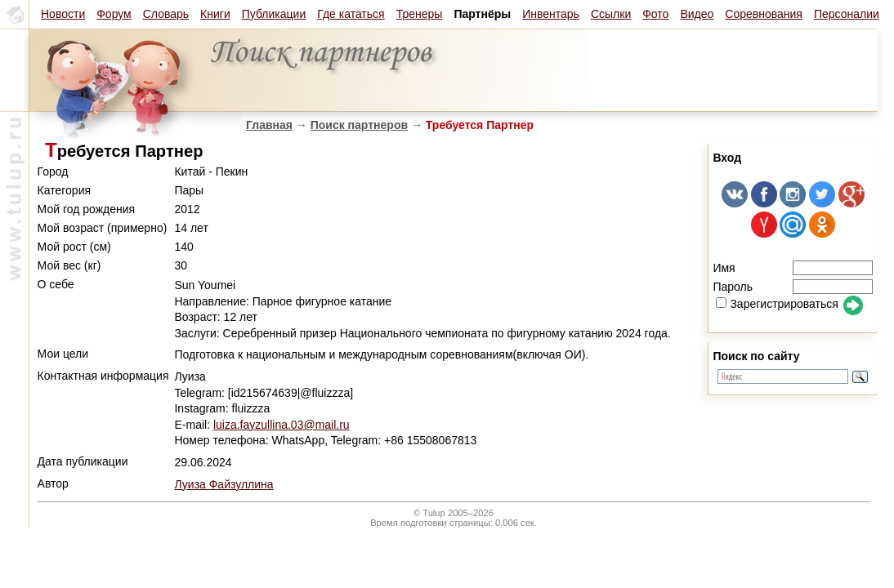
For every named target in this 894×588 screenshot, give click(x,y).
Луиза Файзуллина (223, 484)
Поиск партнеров (359, 125)
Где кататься (351, 14)
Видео (697, 14)
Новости (63, 14)
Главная (269, 125)
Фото (655, 14)
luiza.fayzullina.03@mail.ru (282, 425)
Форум (114, 14)
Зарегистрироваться (777, 304)
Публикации (274, 14)
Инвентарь (551, 14)
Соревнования (764, 14)
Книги (215, 14)
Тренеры (420, 14)
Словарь (166, 14)
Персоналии (847, 14)
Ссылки (611, 14)
